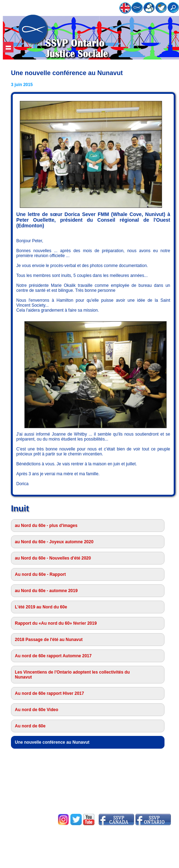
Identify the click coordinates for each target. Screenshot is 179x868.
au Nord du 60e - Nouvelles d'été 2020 (53, 558)
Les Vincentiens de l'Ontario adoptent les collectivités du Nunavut (72, 675)
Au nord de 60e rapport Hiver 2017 (49, 693)
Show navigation (8, 47)
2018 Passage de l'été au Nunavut (49, 640)
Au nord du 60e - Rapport (40, 574)
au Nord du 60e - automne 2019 (46, 591)
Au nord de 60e (30, 726)
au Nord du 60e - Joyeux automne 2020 (54, 542)
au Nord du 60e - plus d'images (46, 526)
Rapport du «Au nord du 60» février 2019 (56, 623)
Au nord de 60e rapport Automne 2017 (53, 656)
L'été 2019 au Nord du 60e (41, 607)
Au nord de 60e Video (36, 710)
